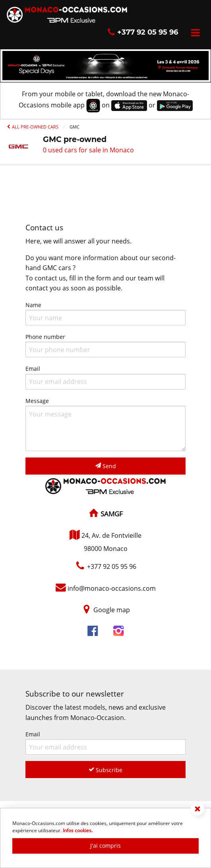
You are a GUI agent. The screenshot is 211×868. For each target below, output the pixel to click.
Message (105, 424)
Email (105, 377)
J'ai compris (105, 846)
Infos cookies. (78, 830)
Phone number (105, 345)
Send (106, 466)
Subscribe (105, 770)
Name (105, 313)
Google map (112, 610)
